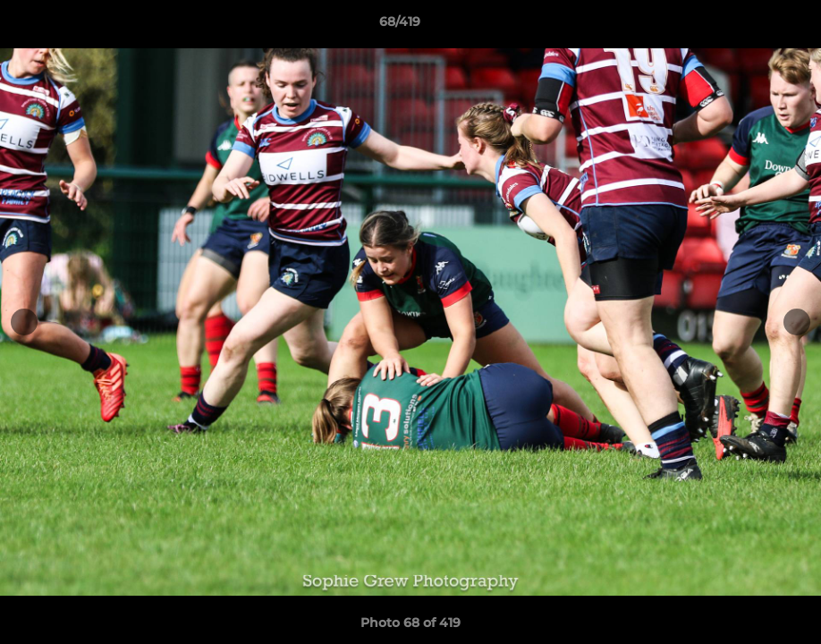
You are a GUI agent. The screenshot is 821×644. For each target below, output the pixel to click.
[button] (746, 26)
